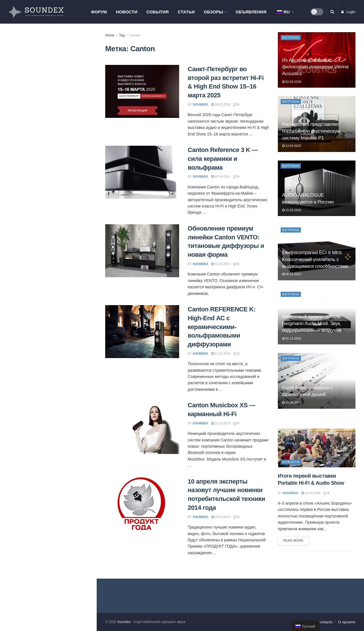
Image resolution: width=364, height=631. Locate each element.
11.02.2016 (221, 353)
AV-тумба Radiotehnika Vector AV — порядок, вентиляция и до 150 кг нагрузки (60, 138)
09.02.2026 (221, 104)
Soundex (124, 622)
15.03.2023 (292, 210)
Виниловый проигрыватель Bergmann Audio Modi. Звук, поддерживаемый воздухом (312, 323)
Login (348, 12)
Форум (99, 12)
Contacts (325, 622)
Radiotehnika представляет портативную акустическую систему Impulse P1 (311, 131)
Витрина (291, 38)
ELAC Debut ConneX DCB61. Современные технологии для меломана (58, 364)
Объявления (251, 12)
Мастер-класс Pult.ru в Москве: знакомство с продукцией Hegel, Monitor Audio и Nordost (60, 170)
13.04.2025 (292, 146)
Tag (122, 35)
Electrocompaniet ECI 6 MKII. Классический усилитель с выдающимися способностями (315, 259)
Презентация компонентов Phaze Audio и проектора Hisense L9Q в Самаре (61, 233)
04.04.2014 (221, 517)
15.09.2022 (292, 402)
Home (110, 35)
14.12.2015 (221, 423)
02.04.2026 (292, 82)
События (158, 12)
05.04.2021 (221, 176)
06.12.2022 (292, 274)
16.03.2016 (221, 264)
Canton (135, 35)
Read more (293, 540)
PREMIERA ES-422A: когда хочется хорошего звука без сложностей (55, 295)
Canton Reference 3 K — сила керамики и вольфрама (223, 159)
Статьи (186, 12)
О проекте (347, 622)
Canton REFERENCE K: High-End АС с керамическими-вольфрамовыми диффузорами (222, 327)
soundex (200, 104)
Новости (127, 12)
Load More (48, 425)
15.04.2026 (311, 493)
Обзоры (214, 12)
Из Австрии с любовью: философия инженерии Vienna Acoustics (58, 106)
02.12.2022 (292, 338)
